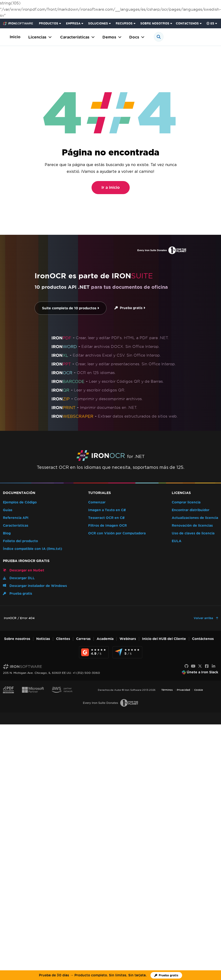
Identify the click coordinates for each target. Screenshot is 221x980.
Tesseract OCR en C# (106, 518)
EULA (177, 541)
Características (77, 37)
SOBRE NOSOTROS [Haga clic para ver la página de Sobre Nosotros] (155, 23)
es (210, 23)
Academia (105, 639)
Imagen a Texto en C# (107, 510)
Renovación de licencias (192, 526)
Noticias (43, 639)
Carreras (83, 639)
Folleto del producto (20, 541)
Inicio (15, 37)
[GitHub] (186, 666)
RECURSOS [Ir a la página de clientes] (124, 23)
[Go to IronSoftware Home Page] (18, 23)
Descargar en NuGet (24, 570)
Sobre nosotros (17, 639)
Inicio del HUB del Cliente (164, 639)
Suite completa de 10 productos (71, 308)
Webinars (128, 639)
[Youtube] (193, 666)
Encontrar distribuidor (191, 510)
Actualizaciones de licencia (195, 518)
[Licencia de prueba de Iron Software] (166, 975)
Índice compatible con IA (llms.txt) (32, 549)
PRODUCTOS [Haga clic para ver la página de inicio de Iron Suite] (49, 23)
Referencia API (16, 518)
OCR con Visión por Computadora (117, 533)
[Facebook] (207, 666)
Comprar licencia (186, 502)
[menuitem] (50, 23)
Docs (137, 37)
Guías (8, 510)
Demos (112, 37)
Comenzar (97, 502)
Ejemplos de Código (20, 502)
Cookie (199, 690)
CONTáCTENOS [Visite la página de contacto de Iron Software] (187, 23)
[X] (200, 666)
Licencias (40, 37)
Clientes (63, 639)
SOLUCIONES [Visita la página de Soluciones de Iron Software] (98, 23)
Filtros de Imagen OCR (107, 526)
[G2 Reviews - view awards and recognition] (94, 652)
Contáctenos (203, 639)
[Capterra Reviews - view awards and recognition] (127, 652)
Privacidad (183, 690)
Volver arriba (204, 618)
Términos (167, 690)
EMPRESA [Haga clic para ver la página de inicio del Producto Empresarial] (73, 23)
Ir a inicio (111, 187)
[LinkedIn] (214, 666)
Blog (7, 533)
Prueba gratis (130, 308)
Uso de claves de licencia (193, 533)
